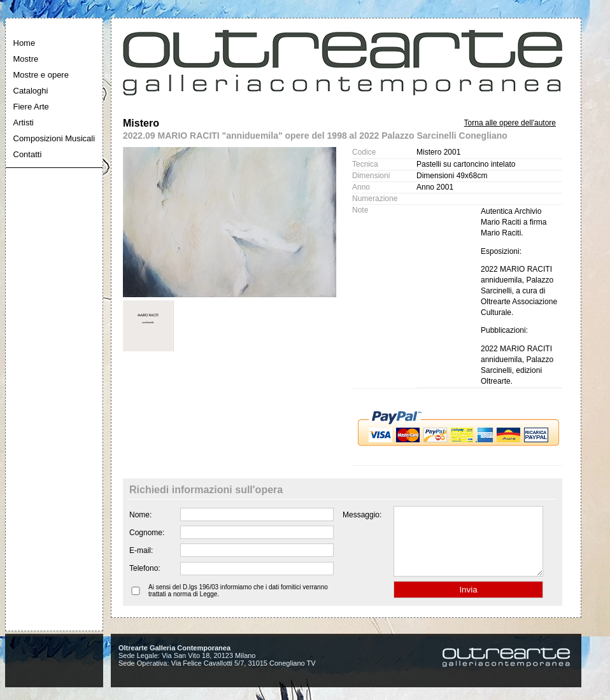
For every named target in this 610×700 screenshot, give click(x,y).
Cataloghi (31, 91)
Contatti (28, 154)
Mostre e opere (41, 75)
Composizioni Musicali (54, 138)
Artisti (24, 122)
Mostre (26, 59)
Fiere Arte (31, 107)
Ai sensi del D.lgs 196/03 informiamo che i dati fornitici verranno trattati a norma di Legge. (238, 604)
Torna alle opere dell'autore (510, 123)
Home (25, 43)
